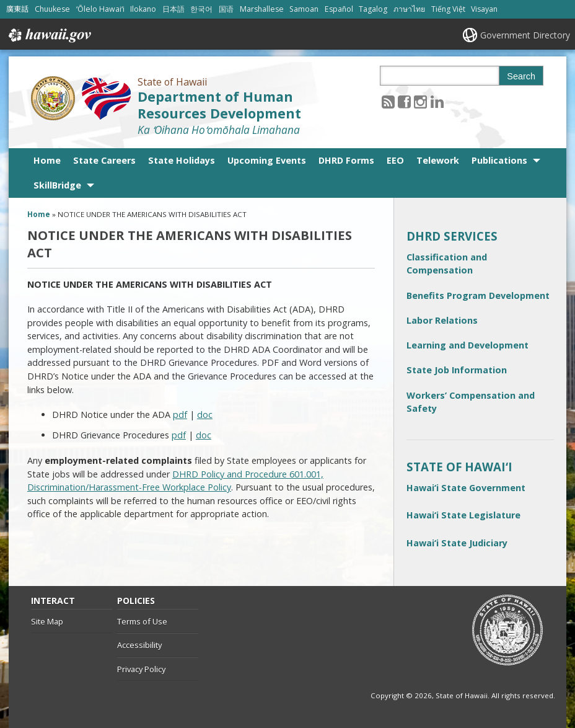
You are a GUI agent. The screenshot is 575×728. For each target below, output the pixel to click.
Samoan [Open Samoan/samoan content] (304, 9)
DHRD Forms (346, 160)
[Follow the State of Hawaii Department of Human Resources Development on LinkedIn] (437, 101)
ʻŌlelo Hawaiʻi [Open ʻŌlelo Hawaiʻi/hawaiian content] (100, 9)
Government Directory (525, 35)
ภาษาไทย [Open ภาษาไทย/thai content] (409, 9)
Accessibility (139, 645)
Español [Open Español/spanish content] (339, 9)
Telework (438, 160)
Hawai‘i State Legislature (463, 515)
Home (47, 160)
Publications (499, 160)
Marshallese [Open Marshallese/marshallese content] (262, 9)
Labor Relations (442, 320)
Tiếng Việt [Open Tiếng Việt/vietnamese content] (448, 9)
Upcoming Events (267, 160)
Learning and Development (467, 345)
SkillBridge (57, 185)
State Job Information (457, 370)
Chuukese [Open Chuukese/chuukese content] (52, 9)
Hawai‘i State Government (466, 488)
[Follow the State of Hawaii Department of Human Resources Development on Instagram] (420, 101)
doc (205, 415)
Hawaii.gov (49, 35)
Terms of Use (142, 621)
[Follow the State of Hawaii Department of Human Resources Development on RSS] (388, 101)
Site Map (47, 621)
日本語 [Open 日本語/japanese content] (173, 9)
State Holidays (182, 160)
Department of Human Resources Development (219, 105)
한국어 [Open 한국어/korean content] (201, 9)
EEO (395, 160)
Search (521, 76)
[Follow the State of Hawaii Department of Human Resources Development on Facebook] (404, 101)
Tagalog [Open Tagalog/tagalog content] (373, 9)
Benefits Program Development (478, 295)
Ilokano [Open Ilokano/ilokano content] (143, 9)
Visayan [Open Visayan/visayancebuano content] (484, 9)
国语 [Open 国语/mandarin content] (226, 9)
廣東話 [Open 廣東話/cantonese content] (17, 9)
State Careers (104, 160)
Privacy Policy (141, 669)
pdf (180, 415)
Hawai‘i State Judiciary (457, 543)
